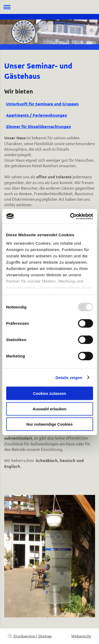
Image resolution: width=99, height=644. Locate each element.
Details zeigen (69, 377)
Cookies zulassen (50, 393)
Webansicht (81, 636)
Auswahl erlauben (49, 409)
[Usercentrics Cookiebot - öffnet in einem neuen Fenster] (70, 216)
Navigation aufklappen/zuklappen (49, 7)
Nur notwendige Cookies (50, 424)
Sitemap (45, 636)
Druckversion (22, 636)
